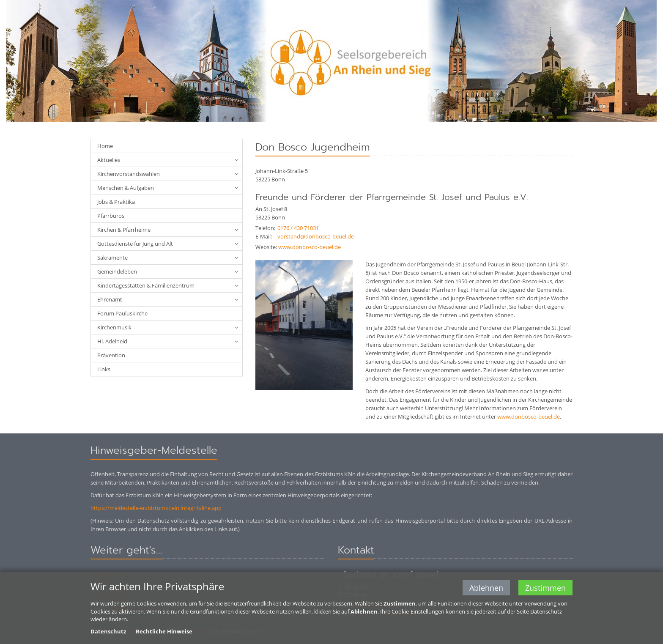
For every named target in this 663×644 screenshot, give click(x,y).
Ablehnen (486, 589)
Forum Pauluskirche (122, 313)
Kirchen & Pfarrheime (124, 230)
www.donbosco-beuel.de (310, 247)
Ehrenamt (110, 299)
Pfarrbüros (111, 216)
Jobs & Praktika (116, 202)
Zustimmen (545, 589)
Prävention (111, 355)
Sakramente (112, 258)
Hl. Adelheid (112, 341)
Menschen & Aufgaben (126, 188)
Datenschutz (108, 632)
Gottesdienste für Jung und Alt (135, 244)
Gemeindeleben (117, 271)
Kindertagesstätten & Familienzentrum (146, 285)
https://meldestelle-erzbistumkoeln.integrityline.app (156, 508)
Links (104, 369)
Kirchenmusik (114, 327)
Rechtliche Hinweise (164, 632)
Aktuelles (109, 160)
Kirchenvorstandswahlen (129, 174)
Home (105, 146)
